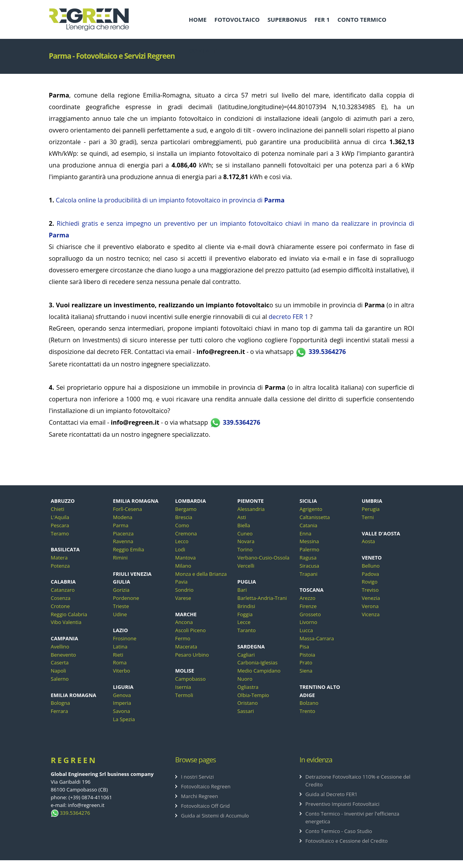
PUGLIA (247, 582)
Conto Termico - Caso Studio (339, 831)
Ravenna (123, 541)
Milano (183, 566)
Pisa (305, 647)
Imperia (122, 703)
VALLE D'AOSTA (381, 533)
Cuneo (245, 533)
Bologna (61, 703)
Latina (120, 647)
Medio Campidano (259, 671)
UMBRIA (372, 501)
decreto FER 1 (288, 317)
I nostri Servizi (198, 777)
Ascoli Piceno (191, 630)
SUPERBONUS (287, 19)
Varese (183, 598)
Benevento (64, 655)
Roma (120, 662)
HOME (198, 19)
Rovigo (370, 582)
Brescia (184, 517)
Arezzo (308, 598)
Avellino (60, 647)
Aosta (369, 541)
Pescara (60, 525)
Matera (59, 558)
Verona (370, 606)
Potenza (60, 566)
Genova (122, 695)
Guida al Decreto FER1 (332, 794)
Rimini (121, 558)
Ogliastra (248, 687)
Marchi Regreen (200, 796)
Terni (368, 517)
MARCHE (186, 614)
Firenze (308, 606)
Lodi (180, 549)
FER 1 (322, 19)
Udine (120, 614)
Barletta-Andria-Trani (262, 598)
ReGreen (74, 760)
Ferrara (59, 711)
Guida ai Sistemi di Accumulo (215, 816)
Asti (242, 517)
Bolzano (309, 703)
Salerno (60, 679)
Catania (309, 525)
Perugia (371, 509)
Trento (308, 711)
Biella (244, 525)
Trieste (121, 606)
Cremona (186, 533)
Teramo (60, 533)
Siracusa (310, 566)
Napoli (59, 671)
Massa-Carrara (317, 638)
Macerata (186, 647)
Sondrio (184, 590)
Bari (242, 590)
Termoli (184, 695)
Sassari (246, 711)
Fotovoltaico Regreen (206, 786)
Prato (306, 662)
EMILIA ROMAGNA (74, 695)
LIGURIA (123, 687)
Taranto (247, 630)
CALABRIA (63, 582)
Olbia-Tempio (253, 695)
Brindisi (246, 606)
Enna (306, 533)
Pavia (182, 582)
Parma (121, 525)
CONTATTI (204, 51)
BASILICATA (66, 549)
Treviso (370, 590)
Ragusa (308, 558)
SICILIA (308, 501)
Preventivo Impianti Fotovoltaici (342, 804)
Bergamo (186, 509)
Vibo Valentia (66, 622)
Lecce (244, 622)
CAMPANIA (65, 638)
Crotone (60, 606)
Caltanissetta (315, 517)
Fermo (183, 638)
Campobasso (191, 679)
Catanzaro (63, 590)
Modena (123, 517)
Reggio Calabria (69, 614)
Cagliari (246, 655)
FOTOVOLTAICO (237, 19)
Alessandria (251, 509)
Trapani (309, 574)
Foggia (245, 614)
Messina (309, 541)
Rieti (118, 655)
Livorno (309, 622)
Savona (122, 711)
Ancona (184, 622)
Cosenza (61, 598)
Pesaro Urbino (192, 655)
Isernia (183, 687)
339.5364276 (320, 352)
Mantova (186, 558)
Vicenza (371, 614)
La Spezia (124, 719)
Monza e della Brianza (201, 574)
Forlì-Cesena (128, 509)
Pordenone (126, 598)
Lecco (182, 541)
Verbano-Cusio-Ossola (264, 558)
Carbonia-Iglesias (258, 662)
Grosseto (310, 614)
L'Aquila (60, 517)
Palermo (310, 549)
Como (182, 525)
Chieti (58, 509)
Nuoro (245, 679)
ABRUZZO (63, 501)
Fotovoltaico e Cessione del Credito (347, 841)
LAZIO (121, 630)
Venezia (371, 598)
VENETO (372, 558)
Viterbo (122, 671)
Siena (306, 671)
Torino (245, 549)
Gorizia (121, 590)
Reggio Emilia (129, 549)
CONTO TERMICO (362, 19)
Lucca (306, 630)
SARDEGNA (251, 647)
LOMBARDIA (191, 501)
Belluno (371, 566)
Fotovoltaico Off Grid (205, 806)
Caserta (60, 662)
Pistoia (308, 655)
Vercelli (246, 566)
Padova (371, 574)
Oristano (248, 703)
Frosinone (125, 638)
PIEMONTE (251, 501)
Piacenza (123, 533)
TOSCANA (312, 590)
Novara (246, 541)
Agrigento (311, 509)
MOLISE (185, 671)
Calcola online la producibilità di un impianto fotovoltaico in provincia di (170, 200)
